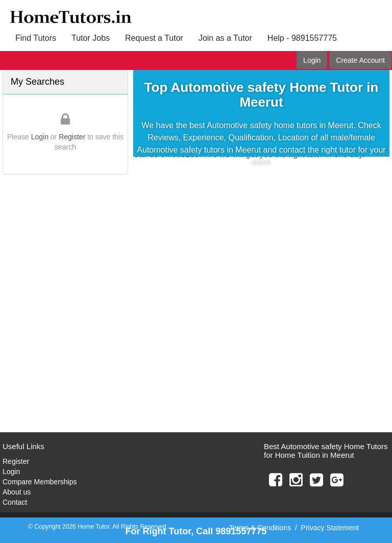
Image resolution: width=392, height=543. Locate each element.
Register (72, 137)
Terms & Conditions (260, 528)
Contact (15, 502)
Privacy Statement (330, 528)
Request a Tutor (154, 38)
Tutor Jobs (91, 38)
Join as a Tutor (225, 38)
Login (312, 60)
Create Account (360, 60)
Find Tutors (36, 38)
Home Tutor (93, 527)
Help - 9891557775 (302, 38)
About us (17, 492)
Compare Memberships (40, 482)
